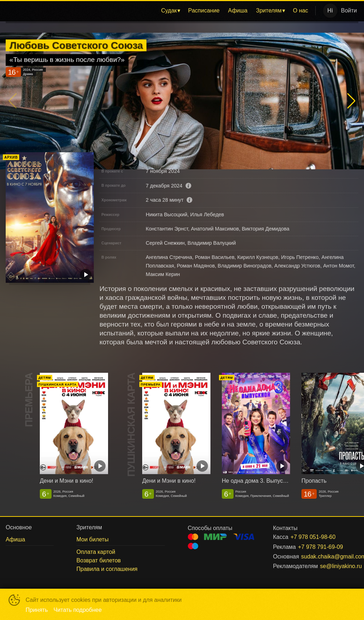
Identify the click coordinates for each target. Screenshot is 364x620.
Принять (37, 610)
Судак (169, 10)
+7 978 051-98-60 (313, 537)
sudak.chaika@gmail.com (321, 557)
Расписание (204, 10)
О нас (301, 10)
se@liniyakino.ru (331, 566)
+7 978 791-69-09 (320, 547)
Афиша (238, 10)
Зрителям (269, 10)
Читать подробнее (78, 610)
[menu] (159, 11)
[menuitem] (170, 11)
